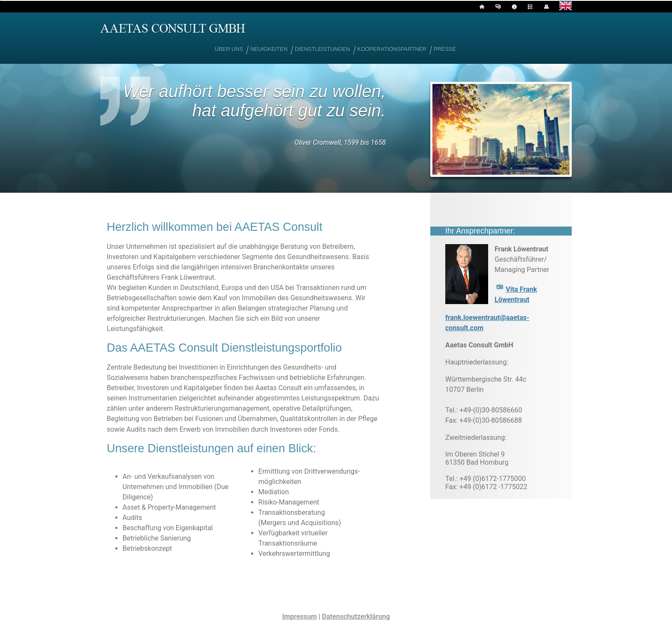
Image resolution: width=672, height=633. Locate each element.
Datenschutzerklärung (356, 617)
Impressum (299, 617)
